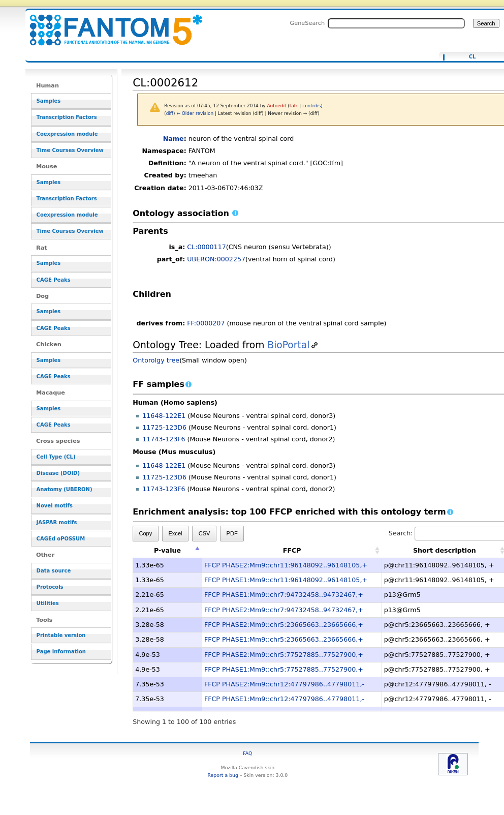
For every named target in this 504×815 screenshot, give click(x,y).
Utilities (48, 603)
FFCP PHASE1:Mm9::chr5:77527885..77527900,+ (284, 669)
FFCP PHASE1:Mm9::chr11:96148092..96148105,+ (286, 580)
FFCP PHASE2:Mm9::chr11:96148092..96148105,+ (286, 565)
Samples (49, 101)
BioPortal (288, 345)
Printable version (61, 635)
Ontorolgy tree (156, 360)
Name (174, 139)
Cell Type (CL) (56, 457)
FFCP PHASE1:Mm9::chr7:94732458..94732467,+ (284, 595)
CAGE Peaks (54, 280)
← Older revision (195, 113)
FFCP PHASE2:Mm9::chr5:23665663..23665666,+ (284, 625)
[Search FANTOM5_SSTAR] (396, 23)
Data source (54, 571)
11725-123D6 (164, 427)
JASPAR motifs (57, 522)
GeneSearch (307, 23)
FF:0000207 (206, 323)
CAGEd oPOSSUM (61, 539)
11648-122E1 (164, 416)
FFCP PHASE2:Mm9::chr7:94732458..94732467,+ (284, 610)
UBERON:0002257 (216, 259)
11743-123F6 (164, 439)
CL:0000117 (207, 247)
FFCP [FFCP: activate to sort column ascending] (292, 550)
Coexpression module (67, 134)
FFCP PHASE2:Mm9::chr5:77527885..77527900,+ (284, 655)
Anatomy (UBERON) (65, 489)
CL (472, 57)
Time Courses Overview (70, 150)
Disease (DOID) (58, 473)
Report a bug (223, 775)
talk (294, 106)
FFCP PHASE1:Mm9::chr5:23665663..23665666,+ (284, 639)
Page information (61, 652)
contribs (311, 106)
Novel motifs (55, 506)
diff (170, 113)
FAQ (247, 753)
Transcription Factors (67, 117)
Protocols (50, 587)
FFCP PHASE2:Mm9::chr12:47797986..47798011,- (284, 684)
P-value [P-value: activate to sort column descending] (167, 550)
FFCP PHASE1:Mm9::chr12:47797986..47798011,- (284, 699)
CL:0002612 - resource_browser (110, 24)
